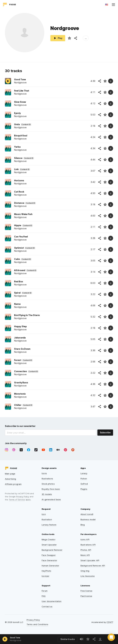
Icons (44, 473)
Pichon (84, 479)
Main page (10, 474)
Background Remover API (93, 566)
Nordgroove (16, 640)
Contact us (47, 606)
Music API (85, 555)
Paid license (86, 596)
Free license (87, 591)
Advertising (10, 479)
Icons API (85, 539)
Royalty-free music (51, 489)
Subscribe (105, 432)
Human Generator (50, 566)
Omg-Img (85, 571)
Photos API (86, 550)
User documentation (52, 601)
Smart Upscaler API (90, 560)
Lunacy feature (49, 525)
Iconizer (45, 576)
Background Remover (52, 550)
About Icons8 (87, 514)
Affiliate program (13, 484)
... (86, 38)
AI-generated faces (51, 499)
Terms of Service (17, 500)
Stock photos (48, 484)
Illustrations (47, 479)
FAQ (44, 596)
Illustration (47, 519)
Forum (45, 591)
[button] (111, 637)
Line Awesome (88, 576)
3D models (47, 494)
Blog (83, 525)
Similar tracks (68, 639)
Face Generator (49, 560)
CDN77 (110, 622)
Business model (88, 519)
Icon (44, 514)
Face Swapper (49, 555)
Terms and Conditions (37, 624)
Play (58, 38)
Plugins (84, 489)
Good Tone (15, 638)
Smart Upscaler (49, 545)
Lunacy (84, 473)
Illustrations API (88, 545)
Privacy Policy (23, 497)
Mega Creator (49, 539)
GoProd (84, 484)
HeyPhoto (46, 571)
